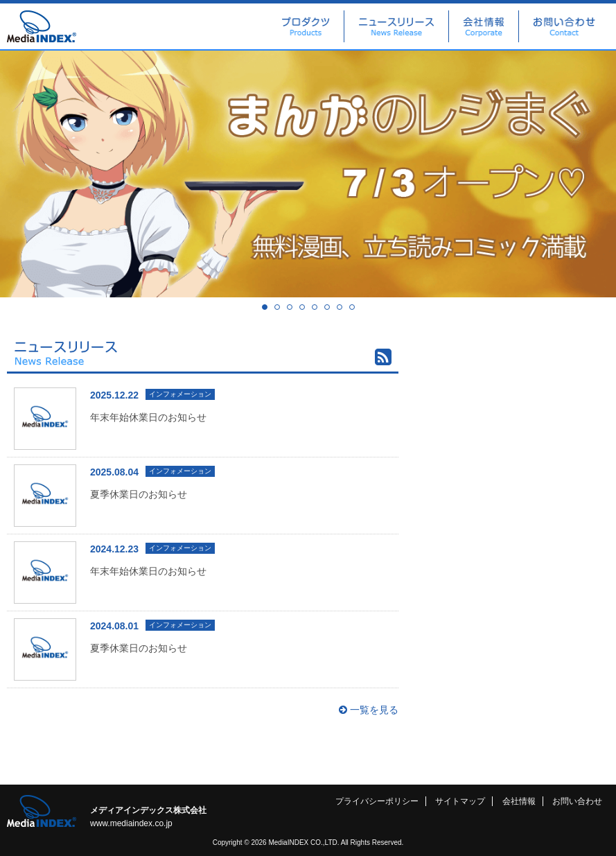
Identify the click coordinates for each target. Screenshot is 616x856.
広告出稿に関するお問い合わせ (519, 356)
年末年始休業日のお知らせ (148, 417)
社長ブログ (519, 453)
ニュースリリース (396, 26)
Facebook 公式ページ (519, 405)
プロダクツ (306, 26)
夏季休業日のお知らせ (139, 494)
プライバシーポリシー (377, 801)
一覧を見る (369, 710)
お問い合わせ (564, 26)
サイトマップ (460, 801)
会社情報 (484, 26)
